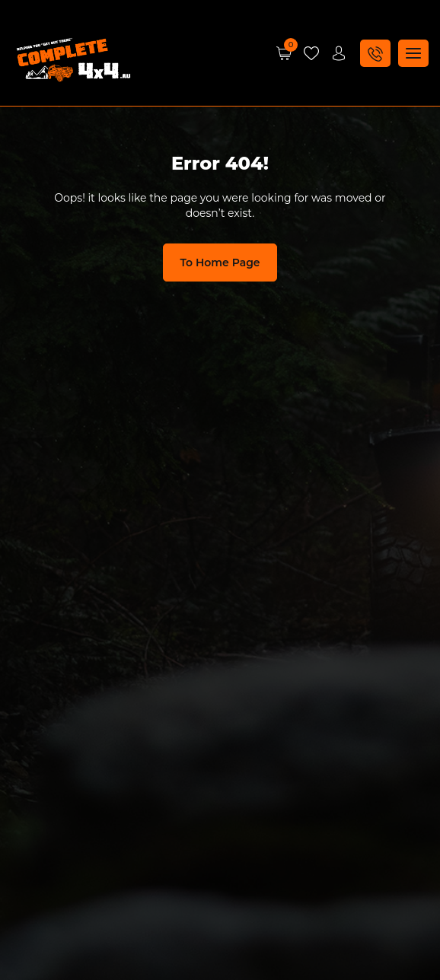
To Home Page (220, 262)
